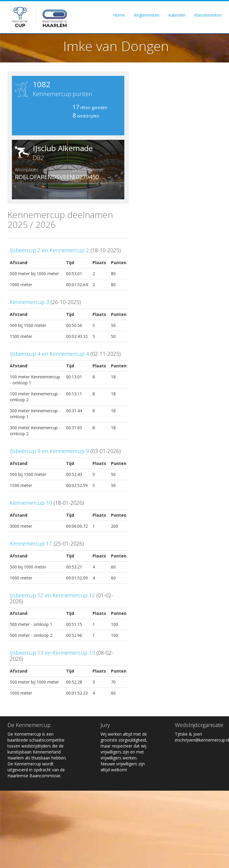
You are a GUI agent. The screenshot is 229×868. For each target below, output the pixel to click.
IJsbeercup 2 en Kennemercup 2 (49, 250)
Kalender (177, 15)
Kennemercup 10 (31, 503)
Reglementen (147, 15)
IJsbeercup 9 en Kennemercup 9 (49, 451)
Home (119, 15)
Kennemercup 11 (31, 543)
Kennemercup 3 (29, 302)
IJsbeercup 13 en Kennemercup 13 (52, 653)
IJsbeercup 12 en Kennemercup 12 (52, 595)
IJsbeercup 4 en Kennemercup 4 (49, 354)
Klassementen (208, 15)
